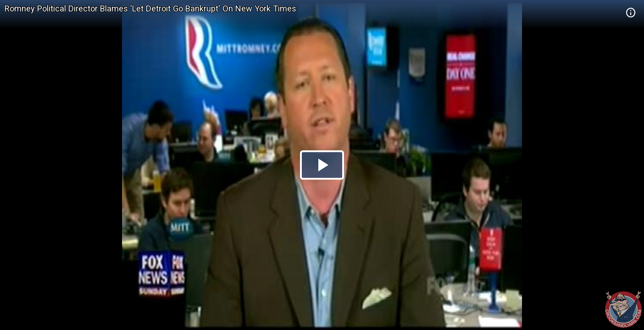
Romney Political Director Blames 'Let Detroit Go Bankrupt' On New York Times (150, 8)
